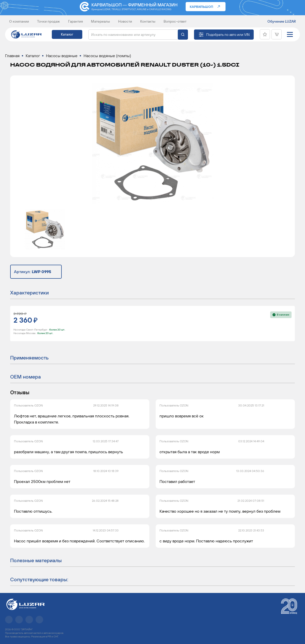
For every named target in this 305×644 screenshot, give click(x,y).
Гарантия (75, 21)
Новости (125, 21)
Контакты (148, 21)
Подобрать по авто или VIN (228, 35)
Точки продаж (49, 21)
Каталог (67, 34)
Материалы (100, 21)
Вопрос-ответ (175, 21)
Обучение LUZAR (282, 21)
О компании (19, 21)
